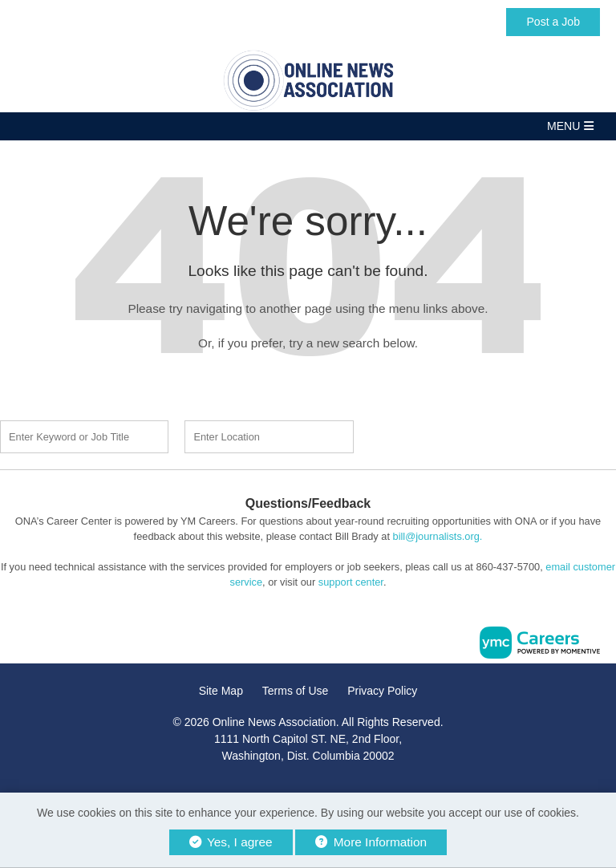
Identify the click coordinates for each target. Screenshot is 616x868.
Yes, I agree (231, 842)
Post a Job (553, 22)
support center (351, 582)
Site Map (221, 691)
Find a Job (462, 435)
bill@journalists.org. (438, 536)
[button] (308, 126)
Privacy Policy (382, 691)
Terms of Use (295, 691)
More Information (371, 842)
